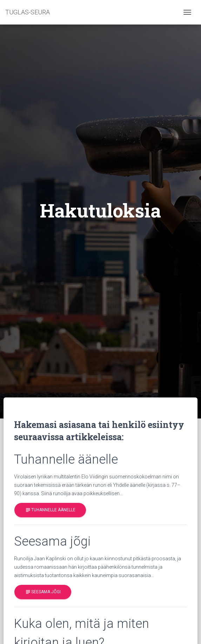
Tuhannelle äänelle (50, 510)
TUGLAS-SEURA (28, 12)
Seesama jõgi (43, 592)
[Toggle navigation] (187, 12)
